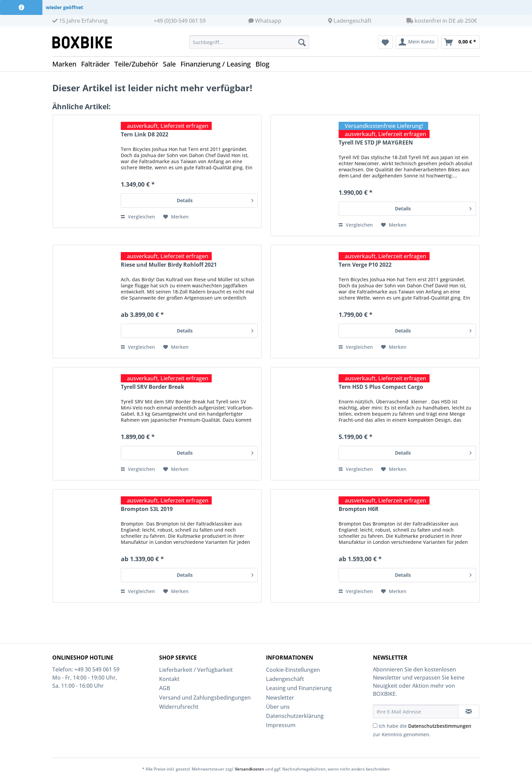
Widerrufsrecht (179, 707)
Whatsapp (268, 21)
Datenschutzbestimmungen (440, 726)
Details (215, 199)
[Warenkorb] (460, 42)
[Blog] (265, 64)
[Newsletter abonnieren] (469, 711)
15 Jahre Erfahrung (80, 21)
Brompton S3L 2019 (147, 509)
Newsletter (280, 698)
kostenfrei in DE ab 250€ (442, 21)
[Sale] (172, 64)
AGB (165, 688)
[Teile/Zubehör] (139, 64)
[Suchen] (302, 42)
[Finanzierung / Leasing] (218, 64)
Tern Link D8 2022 (145, 135)
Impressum (281, 725)
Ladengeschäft (353, 21)
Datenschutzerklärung (295, 716)
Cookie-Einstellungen (293, 670)
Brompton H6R (359, 509)
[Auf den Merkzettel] (176, 217)
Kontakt (169, 679)
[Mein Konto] (417, 42)
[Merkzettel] (385, 42)
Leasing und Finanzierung (299, 688)
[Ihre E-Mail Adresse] (416, 711)
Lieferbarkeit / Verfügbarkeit (196, 670)
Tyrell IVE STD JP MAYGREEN (376, 143)
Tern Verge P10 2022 (365, 265)
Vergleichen (138, 217)
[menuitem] (249, 45)
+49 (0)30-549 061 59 (180, 21)
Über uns (278, 707)
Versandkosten (250, 769)
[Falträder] (98, 64)
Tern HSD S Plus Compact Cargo (381, 387)
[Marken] (67, 64)
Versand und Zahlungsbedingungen (205, 698)
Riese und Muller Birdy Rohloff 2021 (169, 265)
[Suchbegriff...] (249, 42)
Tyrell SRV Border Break (153, 387)
